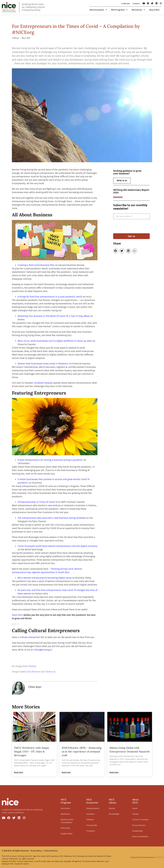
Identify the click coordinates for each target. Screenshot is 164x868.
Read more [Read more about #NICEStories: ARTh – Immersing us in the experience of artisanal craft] (66, 772)
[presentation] (135, 226)
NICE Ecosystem (98, 10)
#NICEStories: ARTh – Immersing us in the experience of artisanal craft (82, 752)
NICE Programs (119, 10)
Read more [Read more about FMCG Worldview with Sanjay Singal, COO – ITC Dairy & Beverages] (19, 772)
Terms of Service (51, 851)
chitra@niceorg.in (43, 650)
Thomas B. (50, 672)
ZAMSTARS (159, 857)
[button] (116, 251)
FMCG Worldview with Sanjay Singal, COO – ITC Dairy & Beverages (32, 752)
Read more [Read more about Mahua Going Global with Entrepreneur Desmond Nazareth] (114, 772)
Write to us (122, 181)
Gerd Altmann (33, 672)
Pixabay (32, 666)
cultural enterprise (29, 637)
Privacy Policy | (37, 851)
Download (118, 197)
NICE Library (138, 10)
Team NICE (17, 615)
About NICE (154, 10)
